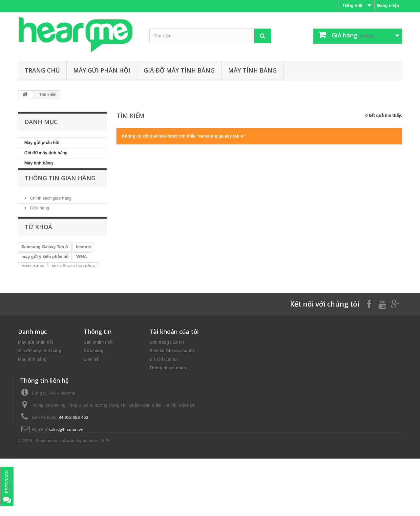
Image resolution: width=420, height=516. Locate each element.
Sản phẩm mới (98, 371)
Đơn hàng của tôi (167, 371)
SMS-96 (84, 290)
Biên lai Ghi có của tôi (172, 380)
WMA (82, 270)
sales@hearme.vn (66, 473)
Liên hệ (91, 388)
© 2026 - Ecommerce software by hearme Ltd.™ (64, 498)
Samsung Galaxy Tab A (45, 260)
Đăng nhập (388, 5)
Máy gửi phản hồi (102, 70)
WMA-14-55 (33, 280)
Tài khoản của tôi (174, 360)
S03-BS (61, 290)
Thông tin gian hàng (60, 188)
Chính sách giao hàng (50, 206)
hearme (83, 260)
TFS (25, 290)
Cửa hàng (39, 215)
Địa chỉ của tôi (164, 388)
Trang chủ (42, 70)
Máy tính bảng (252, 70)
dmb (42, 290)
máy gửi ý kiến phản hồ (45, 270)
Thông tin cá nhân (168, 397)
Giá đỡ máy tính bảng (179, 70)
